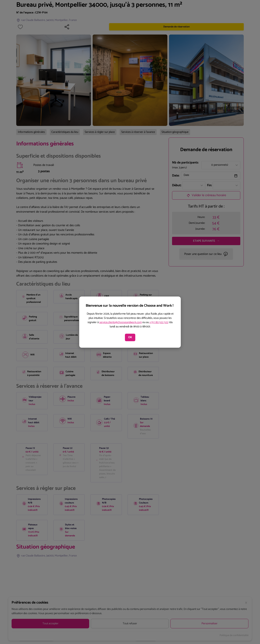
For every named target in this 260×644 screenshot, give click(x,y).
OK (130, 337)
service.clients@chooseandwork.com (121, 322)
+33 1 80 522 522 (159, 322)
